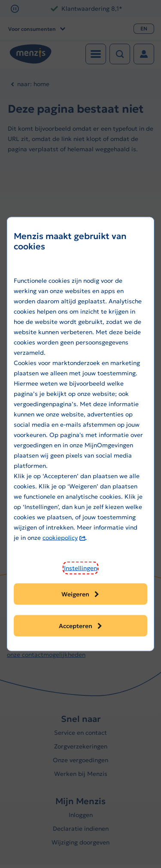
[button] (80, 568)
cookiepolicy (64, 538)
